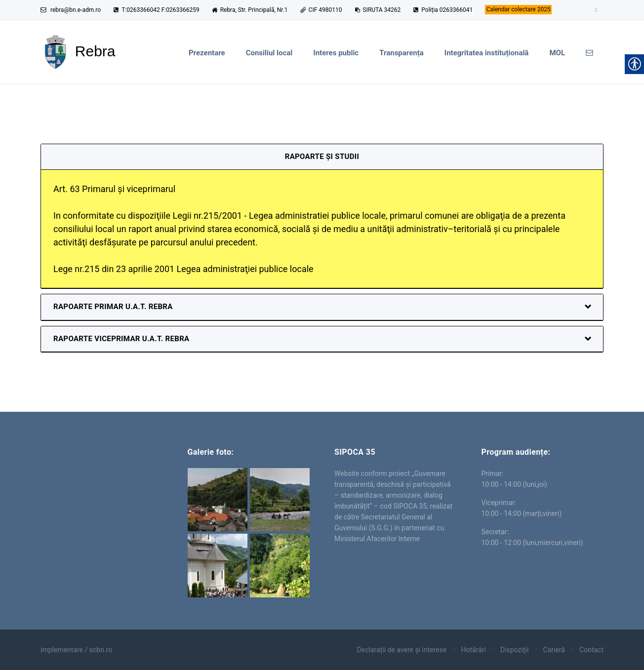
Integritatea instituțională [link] (487, 53)
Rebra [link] (102, 483)
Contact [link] (591, 650)
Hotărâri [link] (474, 650)
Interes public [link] (336, 53)
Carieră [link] (554, 650)
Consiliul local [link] (269, 53)
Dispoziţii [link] (514, 650)
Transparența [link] (402, 53)
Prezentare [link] (207, 53)
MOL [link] (557, 53)
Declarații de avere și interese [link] (402, 650)
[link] (518, 10)
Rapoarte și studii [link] (322, 157)
